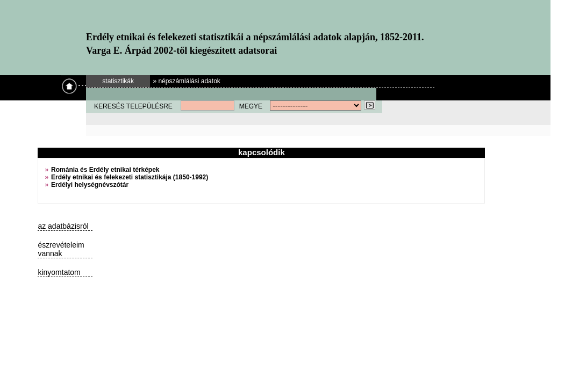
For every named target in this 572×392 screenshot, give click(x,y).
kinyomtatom (59, 272)
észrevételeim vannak (61, 249)
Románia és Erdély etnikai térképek (105, 170)
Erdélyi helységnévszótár (90, 185)
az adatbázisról (63, 226)
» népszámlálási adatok (186, 81)
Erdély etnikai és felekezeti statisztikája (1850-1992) (130, 177)
